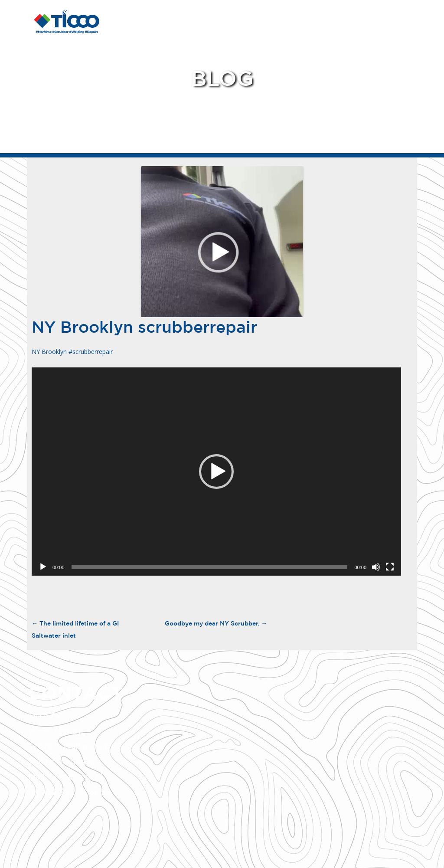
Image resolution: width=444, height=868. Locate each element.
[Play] (43, 567)
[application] (216, 472)
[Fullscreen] (390, 567)
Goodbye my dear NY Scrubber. (216, 623)
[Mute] (376, 567)
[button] (216, 472)
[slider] (210, 567)
